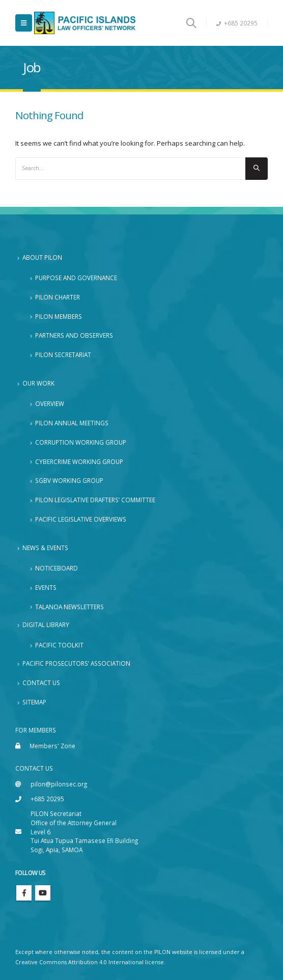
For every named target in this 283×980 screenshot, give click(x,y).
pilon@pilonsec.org (59, 784)
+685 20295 (237, 23)
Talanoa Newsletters (69, 607)
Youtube (43, 893)
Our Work (38, 383)
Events (46, 587)
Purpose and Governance (76, 278)
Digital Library (46, 624)
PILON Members (59, 316)
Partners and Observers (74, 335)
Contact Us (41, 683)
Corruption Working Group (81, 442)
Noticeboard (56, 568)
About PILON (42, 257)
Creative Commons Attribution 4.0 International (79, 962)
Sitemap (34, 702)
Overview (50, 403)
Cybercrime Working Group (79, 461)
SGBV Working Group (69, 480)
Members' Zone (52, 746)
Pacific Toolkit (59, 645)
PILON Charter (58, 297)
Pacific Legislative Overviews (81, 519)
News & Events (45, 548)
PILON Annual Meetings (72, 423)
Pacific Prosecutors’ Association (76, 663)
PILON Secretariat (63, 355)
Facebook (24, 893)
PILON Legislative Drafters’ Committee (95, 500)
